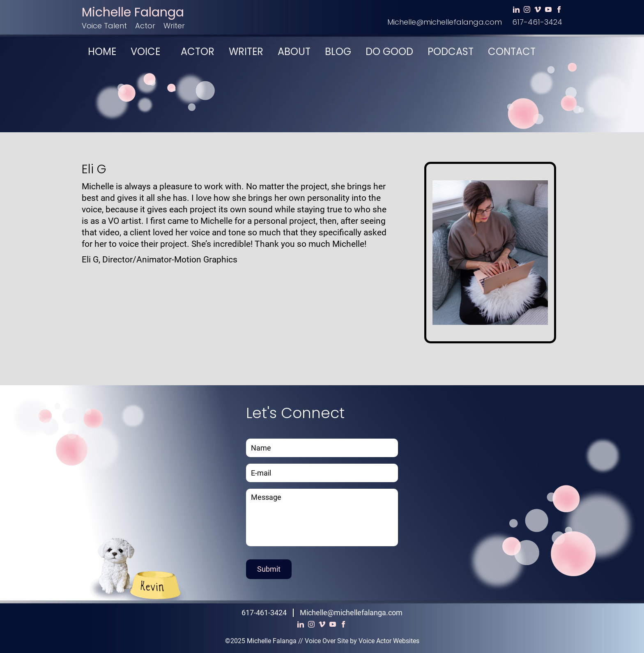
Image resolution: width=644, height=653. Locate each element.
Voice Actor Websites (389, 641)
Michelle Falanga (133, 12)
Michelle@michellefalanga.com (445, 22)
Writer (174, 26)
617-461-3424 (537, 22)
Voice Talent (104, 26)
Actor (145, 26)
